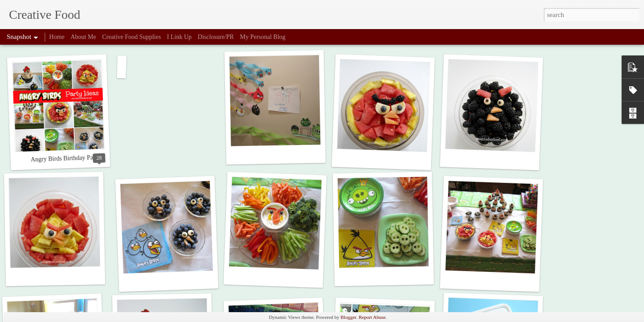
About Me (83, 37)
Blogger (349, 317)
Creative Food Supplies (131, 37)
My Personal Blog (263, 37)
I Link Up (179, 37)
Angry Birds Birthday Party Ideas (73, 158)
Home (57, 37)
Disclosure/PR (216, 37)
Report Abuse (372, 317)
